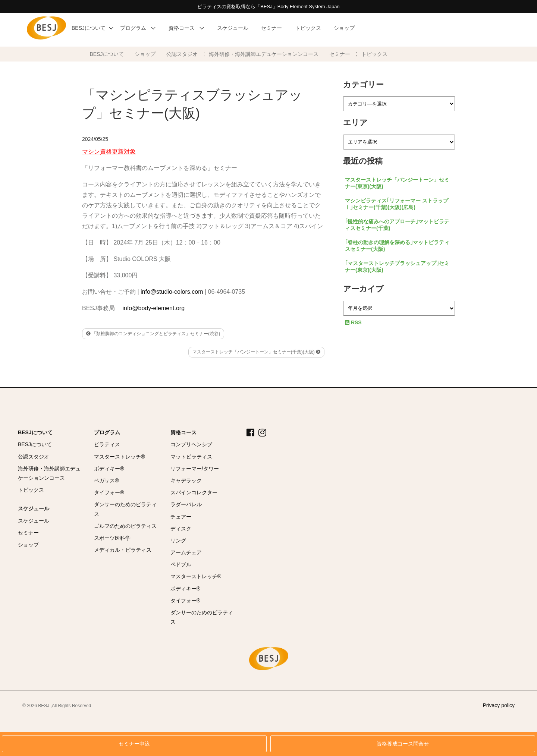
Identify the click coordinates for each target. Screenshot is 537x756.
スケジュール (34, 508)
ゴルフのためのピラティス (125, 526)
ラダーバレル (186, 504)
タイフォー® (109, 492)
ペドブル (181, 564)
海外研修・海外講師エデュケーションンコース (264, 54)
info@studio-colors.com (172, 292)
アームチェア (186, 552)
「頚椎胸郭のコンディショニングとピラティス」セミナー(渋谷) (153, 334)
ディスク (181, 529)
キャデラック (186, 481)
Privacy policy (499, 705)
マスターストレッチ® (119, 457)
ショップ (145, 54)
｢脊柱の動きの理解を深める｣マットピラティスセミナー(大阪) (397, 246)
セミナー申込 (134, 744)
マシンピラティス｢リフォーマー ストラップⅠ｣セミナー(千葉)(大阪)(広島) (397, 204)
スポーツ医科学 (112, 538)
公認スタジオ (182, 54)
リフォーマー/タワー (195, 469)
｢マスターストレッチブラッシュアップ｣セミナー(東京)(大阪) (397, 267)
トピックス (374, 54)
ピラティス (107, 444)
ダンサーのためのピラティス (125, 509)
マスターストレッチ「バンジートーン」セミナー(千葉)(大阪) (256, 352)
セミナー (340, 54)
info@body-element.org (153, 308)
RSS (353, 322)
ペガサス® (106, 481)
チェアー (181, 517)
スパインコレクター (194, 492)
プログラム (107, 432)
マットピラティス (191, 457)
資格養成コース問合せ (403, 744)
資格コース (183, 432)
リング (178, 541)
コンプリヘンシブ (191, 444)
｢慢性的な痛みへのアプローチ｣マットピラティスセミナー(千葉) (397, 225)
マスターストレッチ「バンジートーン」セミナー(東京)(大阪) (397, 183)
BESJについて (107, 54)
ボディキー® (109, 469)
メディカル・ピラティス (123, 550)
